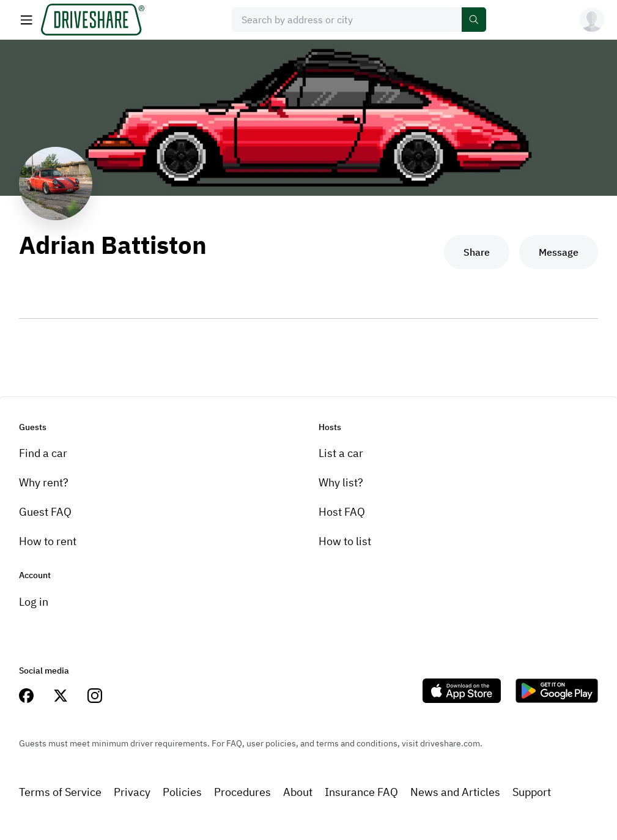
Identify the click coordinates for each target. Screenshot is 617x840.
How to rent (48, 541)
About (298, 792)
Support (532, 792)
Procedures (242, 792)
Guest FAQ (45, 512)
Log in (34, 602)
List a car (341, 453)
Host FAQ (342, 512)
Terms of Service (60, 792)
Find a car (43, 453)
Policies (182, 792)
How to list (345, 541)
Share (477, 252)
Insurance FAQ (361, 792)
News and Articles (455, 792)
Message (559, 252)
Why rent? (44, 482)
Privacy (132, 792)
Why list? (341, 482)
